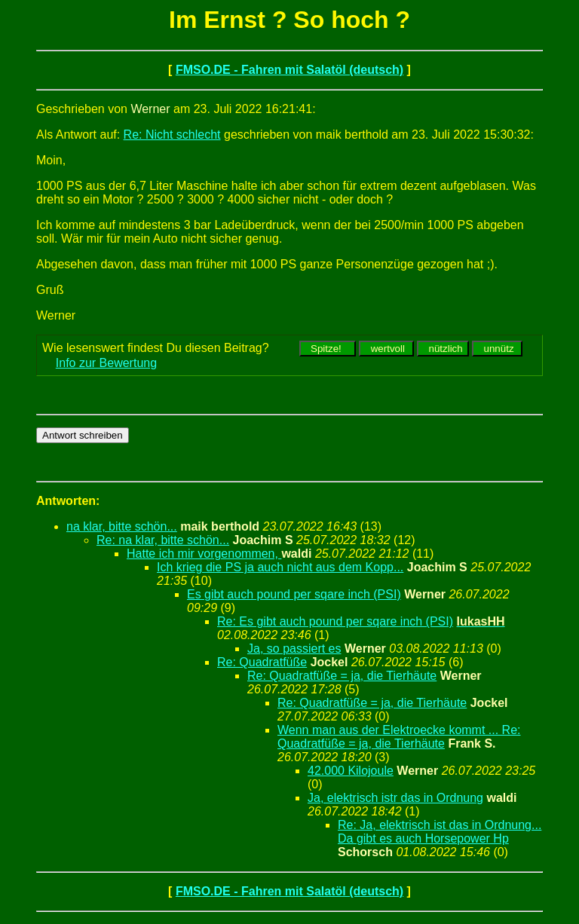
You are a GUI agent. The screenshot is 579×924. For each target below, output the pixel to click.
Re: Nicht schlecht (172, 135)
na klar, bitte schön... (122, 526)
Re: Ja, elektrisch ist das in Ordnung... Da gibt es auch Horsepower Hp (440, 832)
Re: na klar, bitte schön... (163, 540)
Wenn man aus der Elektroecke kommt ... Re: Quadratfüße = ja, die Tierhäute (399, 737)
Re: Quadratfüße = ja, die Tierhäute (342, 676)
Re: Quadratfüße (262, 662)
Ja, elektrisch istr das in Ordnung (395, 798)
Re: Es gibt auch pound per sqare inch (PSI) (335, 621)
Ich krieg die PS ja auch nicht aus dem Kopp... (280, 567)
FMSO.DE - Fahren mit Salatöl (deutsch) (289, 70)
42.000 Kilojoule (351, 771)
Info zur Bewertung (106, 363)
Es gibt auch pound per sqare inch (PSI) (294, 594)
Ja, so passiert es (294, 649)
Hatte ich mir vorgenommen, (204, 554)
